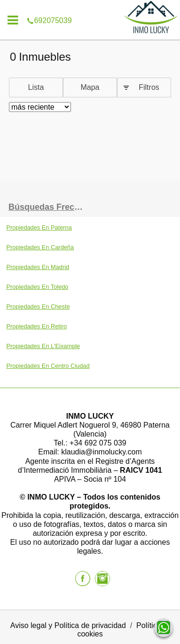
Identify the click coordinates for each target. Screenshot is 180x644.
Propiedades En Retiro (36, 326)
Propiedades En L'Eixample (43, 346)
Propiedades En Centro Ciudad (48, 366)
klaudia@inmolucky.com (102, 452)
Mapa (90, 87)
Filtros (149, 87)
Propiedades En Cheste (38, 306)
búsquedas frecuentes (49, 207)
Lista (36, 87)
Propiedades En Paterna (39, 227)
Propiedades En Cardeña (40, 247)
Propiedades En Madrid (38, 267)
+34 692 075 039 (98, 443)
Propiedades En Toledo (37, 287)
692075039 (90, 7)
